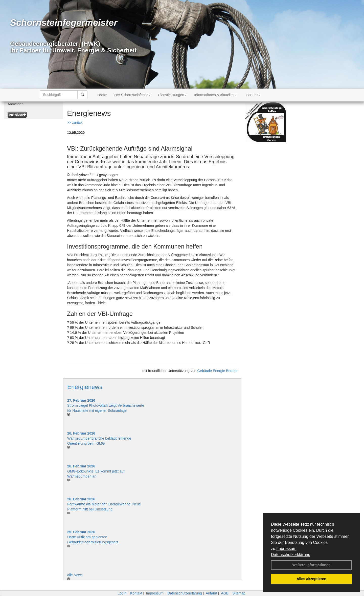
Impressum (286, 549)
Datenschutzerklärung (291, 555)
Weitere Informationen (311, 565)
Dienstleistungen (172, 95)
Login (122, 593)
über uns (253, 95)
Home (102, 95)
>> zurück (75, 122)
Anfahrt (211, 593)
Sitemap (239, 593)
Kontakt (136, 593)
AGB (225, 593)
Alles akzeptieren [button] (311, 579)
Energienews (85, 387)
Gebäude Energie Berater (217, 371)
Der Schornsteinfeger (132, 95)
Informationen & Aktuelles (215, 95)
